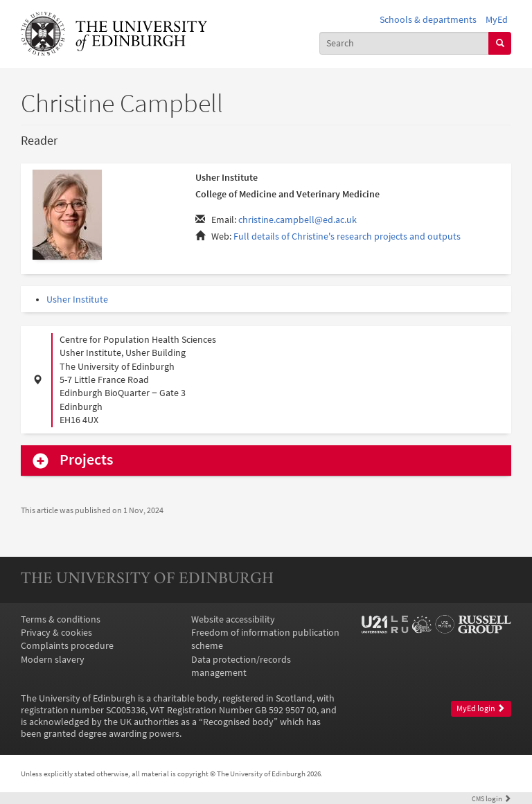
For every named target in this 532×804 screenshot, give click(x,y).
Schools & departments (428, 20)
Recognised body (238, 722)
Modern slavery (53, 660)
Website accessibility (233, 619)
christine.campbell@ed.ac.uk (298, 220)
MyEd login (481, 708)
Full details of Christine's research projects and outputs (347, 236)
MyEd (497, 20)
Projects (86, 460)
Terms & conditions (61, 619)
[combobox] (405, 43)
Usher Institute (77, 300)
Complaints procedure (67, 646)
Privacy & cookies (56, 633)
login (491, 798)
